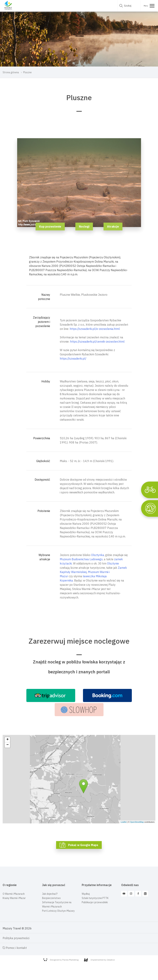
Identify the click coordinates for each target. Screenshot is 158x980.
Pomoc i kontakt (15, 948)
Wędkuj (86, 894)
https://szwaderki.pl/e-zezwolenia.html (95, 329)
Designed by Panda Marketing (61, 960)
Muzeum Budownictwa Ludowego (81, 559)
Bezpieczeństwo (51, 898)
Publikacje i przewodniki (95, 902)
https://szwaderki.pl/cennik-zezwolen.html (97, 342)
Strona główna (11, 72)
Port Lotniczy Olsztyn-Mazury (58, 911)
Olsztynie (113, 563)
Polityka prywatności (16, 938)
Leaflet (124, 822)
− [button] (8, 745)
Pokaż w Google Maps (83, 845)
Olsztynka (98, 555)
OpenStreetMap (137, 822)
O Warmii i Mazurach (14, 894)
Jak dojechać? (50, 894)
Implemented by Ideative (99, 960)
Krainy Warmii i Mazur (14, 898)
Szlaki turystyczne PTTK (95, 898)
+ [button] (8, 740)
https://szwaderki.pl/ (73, 359)
